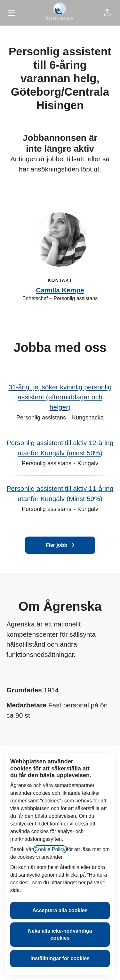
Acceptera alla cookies (60, 910)
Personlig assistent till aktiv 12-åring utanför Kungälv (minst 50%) (60, 448)
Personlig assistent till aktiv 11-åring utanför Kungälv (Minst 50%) (60, 494)
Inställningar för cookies (60, 958)
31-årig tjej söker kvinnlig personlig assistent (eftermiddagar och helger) (60, 397)
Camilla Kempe (60, 290)
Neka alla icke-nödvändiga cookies (60, 934)
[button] (107, 13)
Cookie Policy (50, 849)
